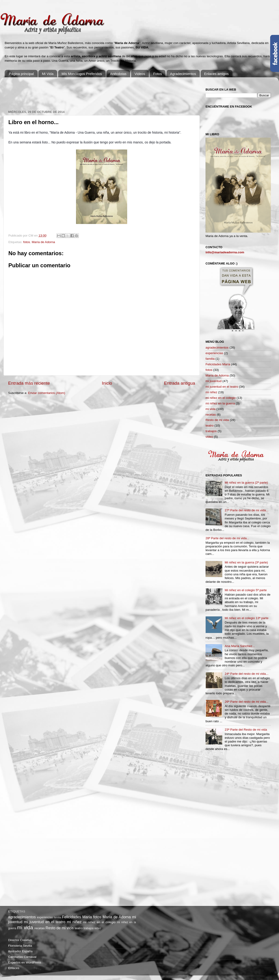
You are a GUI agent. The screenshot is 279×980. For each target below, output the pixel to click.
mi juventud (214, 381)
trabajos (211, 431)
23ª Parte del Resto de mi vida (246, 730)
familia (210, 359)
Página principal (22, 74)
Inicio (107, 383)
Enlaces (14, 968)
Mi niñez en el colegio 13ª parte (246, 618)
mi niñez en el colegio (221, 398)
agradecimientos (217, 348)
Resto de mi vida (217, 420)
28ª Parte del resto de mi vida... (227, 538)
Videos (140, 74)
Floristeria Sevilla (20, 946)
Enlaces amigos (216, 74)
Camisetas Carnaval (22, 957)
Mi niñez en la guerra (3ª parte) (246, 562)
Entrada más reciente (29, 383)
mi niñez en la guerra (220, 403)
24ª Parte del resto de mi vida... (246, 674)
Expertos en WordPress (25, 962)
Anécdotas (118, 74)
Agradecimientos (183, 74)
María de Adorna (43, 242)
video (209, 437)
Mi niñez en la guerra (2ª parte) (246, 483)
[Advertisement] (93, 91)
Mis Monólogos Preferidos (82, 74)
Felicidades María (218, 364)
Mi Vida (48, 74)
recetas (211, 415)
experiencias (214, 353)
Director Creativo (20, 940)
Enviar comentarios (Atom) (47, 393)
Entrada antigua (180, 383)
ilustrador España (20, 951)
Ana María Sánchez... (240, 646)
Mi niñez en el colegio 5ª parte (246, 590)
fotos (27, 242)
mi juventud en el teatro (222, 387)
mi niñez (211, 392)
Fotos (158, 74)
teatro (210, 426)
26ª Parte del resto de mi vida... (246, 702)
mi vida (211, 409)
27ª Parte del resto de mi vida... (246, 510)
